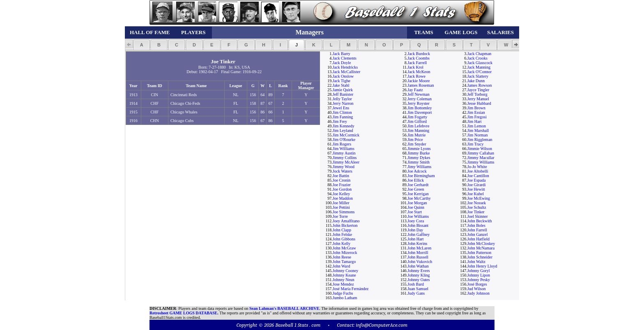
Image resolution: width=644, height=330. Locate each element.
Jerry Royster (419, 103)
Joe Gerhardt (418, 185)
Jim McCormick (346, 135)
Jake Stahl (341, 85)
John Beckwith (480, 221)
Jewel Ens (341, 108)
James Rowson (480, 85)
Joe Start (415, 212)
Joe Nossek (477, 203)
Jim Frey (340, 121)
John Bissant (418, 225)
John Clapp (342, 230)
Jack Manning (479, 67)
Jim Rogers (342, 144)
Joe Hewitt (476, 189)
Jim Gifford (417, 121)
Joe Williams (418, 216)
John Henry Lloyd (482, 266)
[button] (141, 45)
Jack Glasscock (480, 63)
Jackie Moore (419, 81)
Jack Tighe (342, 81)
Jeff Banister (343, 94)
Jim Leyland (343, 130)
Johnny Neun (344, 280)
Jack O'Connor (480, 72)
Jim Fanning (343, 117)
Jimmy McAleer (346, 162)
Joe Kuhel (476, 194)
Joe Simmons (344, 212)
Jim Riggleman (480, 140)
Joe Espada (477, 180)
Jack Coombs (419, 58)
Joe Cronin (342, 180)
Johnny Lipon (479, 275)
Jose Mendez (343, 284)
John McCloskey (481, 243)
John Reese (342, 257)
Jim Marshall (478, 130)
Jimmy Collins (345, 158)
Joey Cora (416, 221)
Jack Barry (342, 54)
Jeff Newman (418, 94)
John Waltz (476, 262)
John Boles (476, 225)
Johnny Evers (419, 271)
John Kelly (342, 243)
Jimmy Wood (344, 167)
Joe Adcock (417, 171)
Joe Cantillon (478, 176)
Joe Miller (341, 203)
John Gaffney (419, 234)
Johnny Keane (344, 275)
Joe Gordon (342, 189)
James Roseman (421, 85)
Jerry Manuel (478, 99)
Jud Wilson (477, 289)
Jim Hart (475, 121)
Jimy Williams (419, 167)
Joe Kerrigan (418, 194)
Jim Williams (344, 149)
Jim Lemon (477, 126)
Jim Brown (476, 108)
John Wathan (418, 266)
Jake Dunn (476, 81)
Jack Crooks (477, 58)
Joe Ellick (416, 180)
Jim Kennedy (344, 126)
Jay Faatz (415, 90)
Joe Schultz (477, 207)
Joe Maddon (343, 198)
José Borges (477, 284)
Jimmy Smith (419, 162)
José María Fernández (351, 289)
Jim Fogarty (417, 117)
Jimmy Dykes (419, 158)
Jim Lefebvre (418, 126)
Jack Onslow (343, 76)
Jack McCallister (346, 72)
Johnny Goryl (479, 271)
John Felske (343, 234)
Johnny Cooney (346, 271)
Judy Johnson (478, 293)
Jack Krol (415, 67)
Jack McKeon (419, 72)
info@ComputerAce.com (382, 325)
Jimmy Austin (344, 153)
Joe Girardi (477, 185)
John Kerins (417, 243)
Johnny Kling (419, 275)
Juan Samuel (418, 289)
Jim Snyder (417, 144)
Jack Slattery (478, 76)
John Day (415, 230)
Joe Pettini (341, 207)
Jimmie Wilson (480, 149)
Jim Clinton (342, 112)
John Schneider (480, 257)
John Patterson (480, 253)
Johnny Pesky (479, 280)
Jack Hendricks (345, 67)
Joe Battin (341, 176)
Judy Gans (416, 293)
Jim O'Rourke (344, 140)
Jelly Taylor (342, 99)
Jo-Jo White (477, 167)
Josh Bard (416, 284)
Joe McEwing (479, 198)
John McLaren (419, 248)
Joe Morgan (417, 203)
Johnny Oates (419, 280)
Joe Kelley (342, 194)
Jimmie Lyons (419, 149)
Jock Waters (343, 171)
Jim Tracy (476, 144)
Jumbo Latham (345, 298)
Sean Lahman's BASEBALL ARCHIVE (284, 308)
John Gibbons (344, 239)
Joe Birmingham (421, 176)
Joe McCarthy (419, 198)
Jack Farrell (417, 63)
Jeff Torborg (477, 94)
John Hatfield (478, 239)
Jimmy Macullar (481, 158)
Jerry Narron (343, 103)
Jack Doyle (342, 63)
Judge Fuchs (343, 293)
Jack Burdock (419, 54)
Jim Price (415, 140)
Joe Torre (340, 216)
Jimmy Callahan (481, 153)
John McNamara (481, 248)
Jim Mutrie (416, 135)
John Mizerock (345, 253)
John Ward (342, 266)
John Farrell (477, 230)
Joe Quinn (416, 207)
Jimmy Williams (481, 162)
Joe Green (416, 189)
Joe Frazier (342, 185)
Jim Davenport (420, 112)
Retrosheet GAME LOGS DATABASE (183, 313)
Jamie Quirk (343, 90)
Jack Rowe (416, 76)
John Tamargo (344, 262)
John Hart (415, 239)
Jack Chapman (480, 54)
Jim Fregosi (477, 117)
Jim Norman (478, 135)
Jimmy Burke (419, 153)
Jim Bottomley (420, 108)
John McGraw (344, 248)
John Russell (418, 257)
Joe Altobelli (478, 171)
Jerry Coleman (420, 99)
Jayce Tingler (478, 90)
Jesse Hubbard (479, 103)
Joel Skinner (478, 216)
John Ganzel (478, 234)
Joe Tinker (476, 212)
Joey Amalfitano (346, 221)
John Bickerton (345, 225)
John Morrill (418, 253)
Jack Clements (345, 58)
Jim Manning (418, 130)
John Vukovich (420, 262)
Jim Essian (476, 112)
